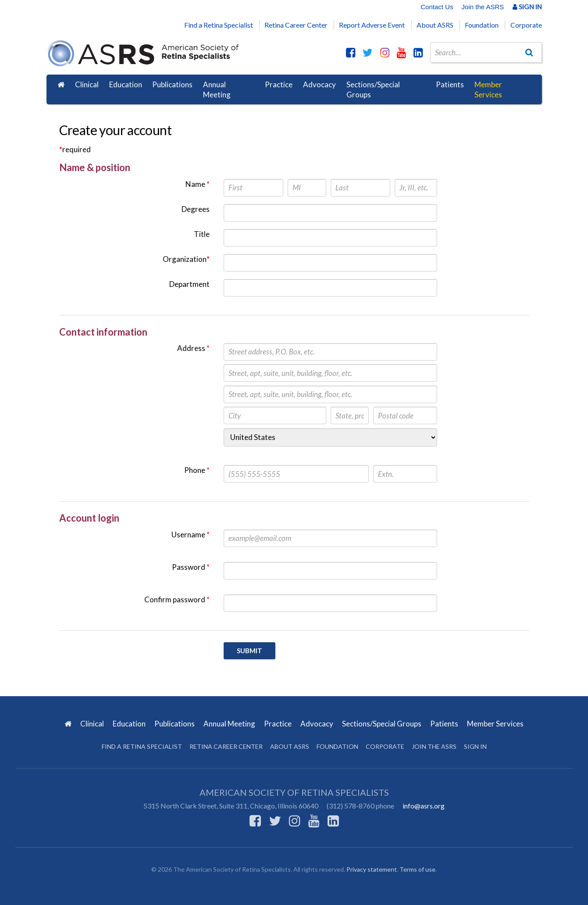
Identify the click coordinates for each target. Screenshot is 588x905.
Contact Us (437, 7)
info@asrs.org (424, 806)
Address (193, 348)
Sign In (527, 7)
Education (126, 84)
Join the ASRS (483, 7)
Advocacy (319, 84)
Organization (186, 259)
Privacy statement (372, 869)
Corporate (526, 25)
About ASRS (435, 25)
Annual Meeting (217, 90)
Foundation (482, 25)
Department (189, 284)
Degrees (196, 209)
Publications (172, 84)
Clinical (87, 84)
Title (202, 234)
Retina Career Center (296, 25)
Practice (279, 84)
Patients (450, 84)
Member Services (488, 90)
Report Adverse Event (372, 25)
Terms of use (417, 869)
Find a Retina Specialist (219, 25)
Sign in (475, 746)
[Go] (529, 52)
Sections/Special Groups (373, 90)
